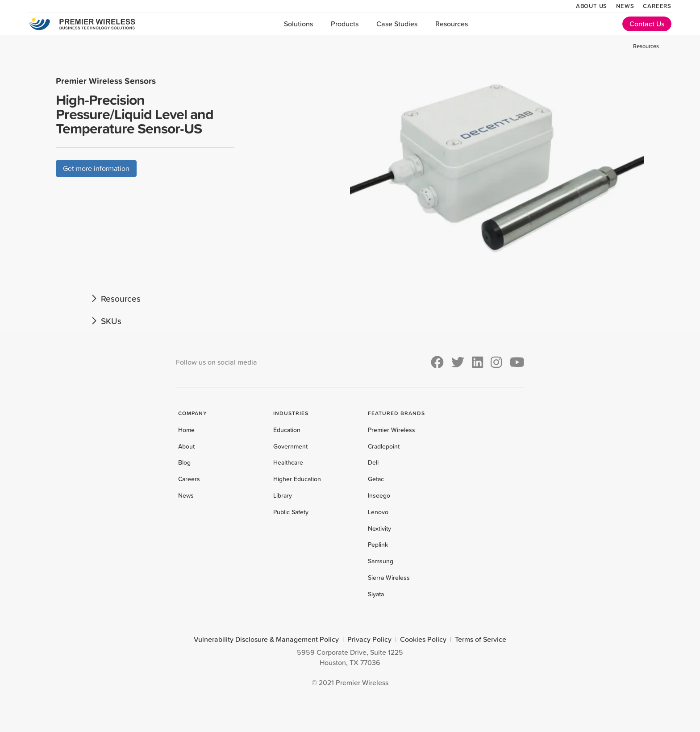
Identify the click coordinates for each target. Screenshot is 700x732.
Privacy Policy (369, 639)
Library (283, 495)
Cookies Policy (423, 639)
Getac (376, 479)
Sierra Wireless (389, 578)
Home (186, 430)
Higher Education (297, 479)
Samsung (381, 561)
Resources (452, 24)
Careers (657, 6)
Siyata (376, 594)
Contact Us (647, 24)
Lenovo (378, 512)
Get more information (96, 168)
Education (287, 430)
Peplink (378, 545)
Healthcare (288, 462)
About (186, 446)
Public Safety (291, 512)
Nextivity (379, 528)
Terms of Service (481, 639)
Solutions (298, 24)
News (625, 6)
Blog (184, 462)
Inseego (379, 495)
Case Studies (397, 24)
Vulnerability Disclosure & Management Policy (266, 639)
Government (290, 446)
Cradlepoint (384, 446)
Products (345, 24)
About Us (592, 6)
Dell (373, 462)
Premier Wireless (392, 430)
